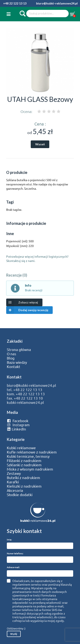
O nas (12, 354)
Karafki (13, 482)
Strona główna (19, 349)
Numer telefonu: (15, 553)
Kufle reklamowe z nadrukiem (32, 452)
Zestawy (14, 473)
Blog (11, 358)
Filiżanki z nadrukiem (24, 461)
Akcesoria (15, 490)
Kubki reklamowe (21, 448)
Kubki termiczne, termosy (28, 456)
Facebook (18, 421)
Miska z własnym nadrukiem (30, 469)
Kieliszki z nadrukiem (24, 486)
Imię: (9, 539)
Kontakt (14, 367)
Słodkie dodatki (20, 495)
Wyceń (40, 144)
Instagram (18, 425)
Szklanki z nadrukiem (24, 465)
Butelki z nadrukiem (23, 478)
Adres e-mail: (13, 567)
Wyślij (14, 634)
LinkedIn (16, 429)
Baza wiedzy (17, 362)
